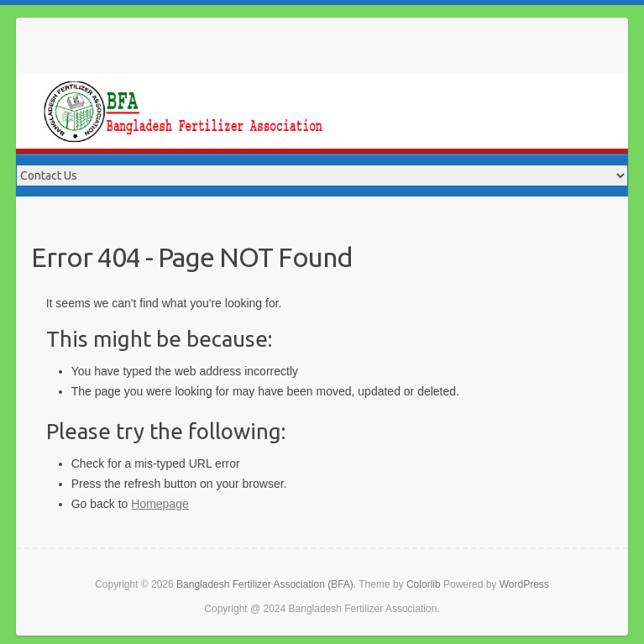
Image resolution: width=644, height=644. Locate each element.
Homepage (160, 504)
